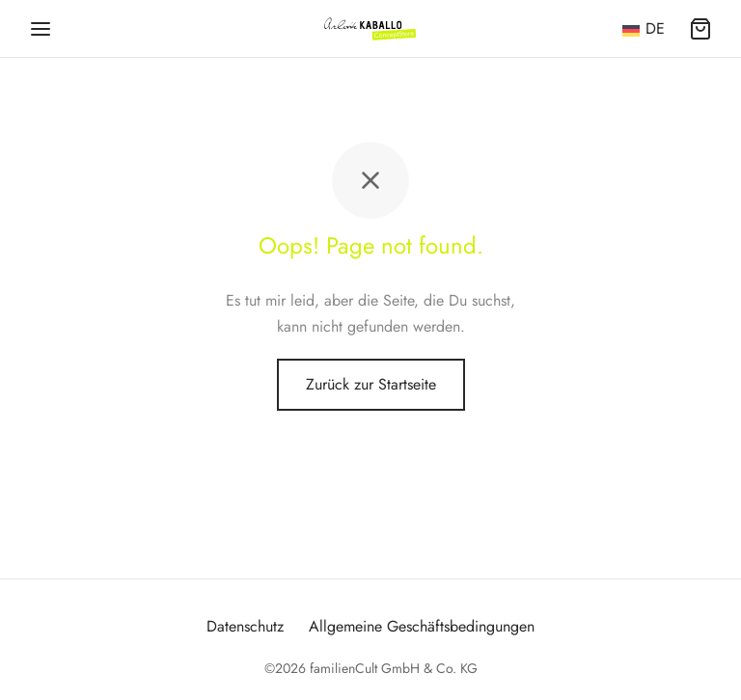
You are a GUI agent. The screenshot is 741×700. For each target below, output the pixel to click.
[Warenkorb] (700, 29)
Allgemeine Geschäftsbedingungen (422, 626)
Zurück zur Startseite (371, 384)
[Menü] (41, 29)
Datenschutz (245, 626)
